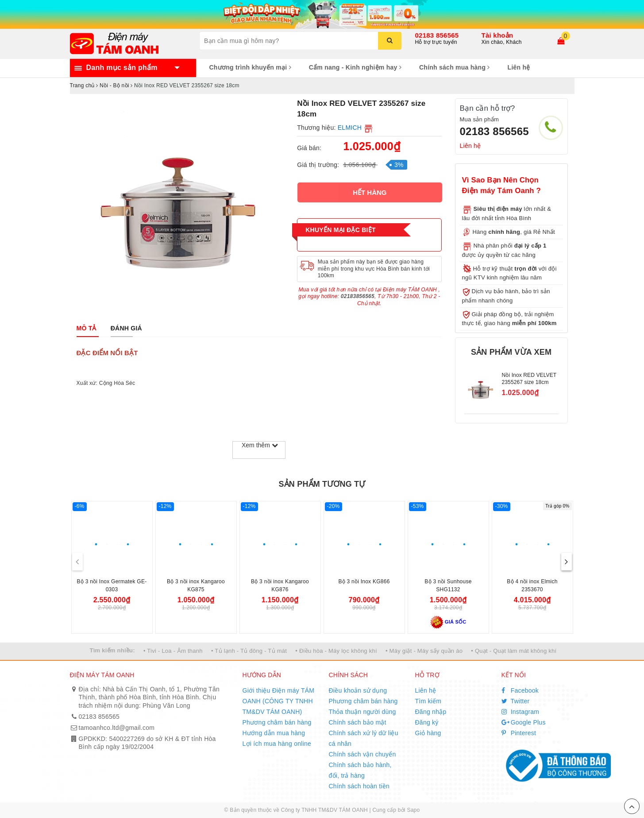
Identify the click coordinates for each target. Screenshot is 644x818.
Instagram (521, 712)
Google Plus (524, 722)
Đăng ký (427, 722)
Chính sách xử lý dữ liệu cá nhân (364, 738)
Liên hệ (519, 67)
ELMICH (350, 128)
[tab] (87, 328)
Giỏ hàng (428, 733)
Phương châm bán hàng (277, 722)
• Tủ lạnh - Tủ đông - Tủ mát (249, 651)
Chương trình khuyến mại (250, 67)
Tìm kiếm (428, 701)
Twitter (516, 701)
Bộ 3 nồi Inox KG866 (364, 582)
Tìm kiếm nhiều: (112, 650)
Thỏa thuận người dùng (362, 712)
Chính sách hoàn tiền (359, 786)
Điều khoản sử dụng (358, 690)
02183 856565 (437, 35)
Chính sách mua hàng (455, 67)
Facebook (520, 690)
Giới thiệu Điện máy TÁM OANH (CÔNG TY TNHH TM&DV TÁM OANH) (279, 701)
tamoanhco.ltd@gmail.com (117, 728)
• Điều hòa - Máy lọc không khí (336, 651)
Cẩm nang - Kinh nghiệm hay (355, 67)
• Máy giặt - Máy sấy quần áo (424, 651)
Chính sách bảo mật (358, 722)
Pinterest (519, 733)
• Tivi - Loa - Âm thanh (173, 651)
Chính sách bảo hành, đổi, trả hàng (360, 770)
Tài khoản (497, 35)
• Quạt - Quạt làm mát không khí (514, 651)
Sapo (413, 810)
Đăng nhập (431, 712)
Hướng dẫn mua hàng (274, 733)
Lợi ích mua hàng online (277, 744)
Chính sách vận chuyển (362, 754)
